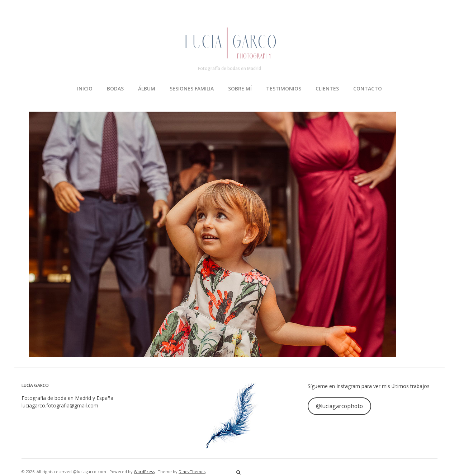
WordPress (144, 472)
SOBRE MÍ (240, 88)
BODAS (115, 88)
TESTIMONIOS (284, 88)
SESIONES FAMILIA (192, 88)
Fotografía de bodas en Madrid (229, 68)
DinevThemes (192, 472)
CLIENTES (327, 88)
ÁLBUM (147, 88)
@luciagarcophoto (339, 406)
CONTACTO (368, 88)
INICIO (85, 88)
